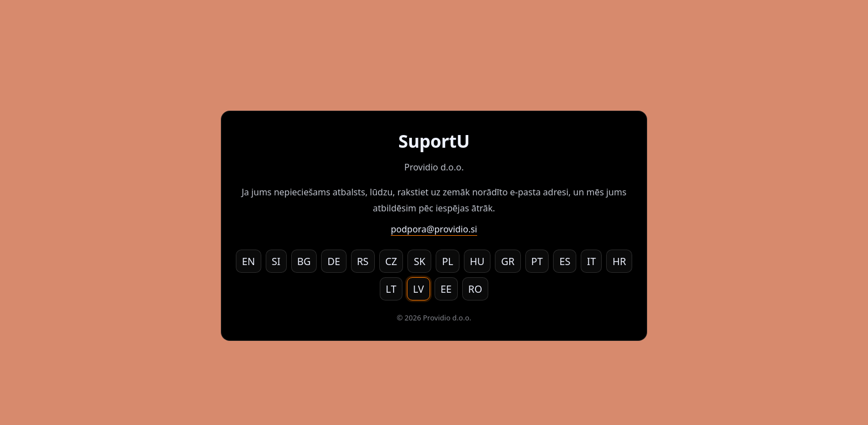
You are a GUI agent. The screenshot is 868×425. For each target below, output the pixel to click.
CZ (391, 261)
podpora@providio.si (434, 229)
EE (446, 289)
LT (391, 289)
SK (419, 261)
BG (304, 261)
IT (591, 261)
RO (475, 289)
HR (619, 261)
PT (537, 261)
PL (447, 261)
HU (477, 261)
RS (363, 261)
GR (508, 261)
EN (249, 261)
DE (334, 261)
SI (276, 261)
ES (565, 261)
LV (418, 289)
